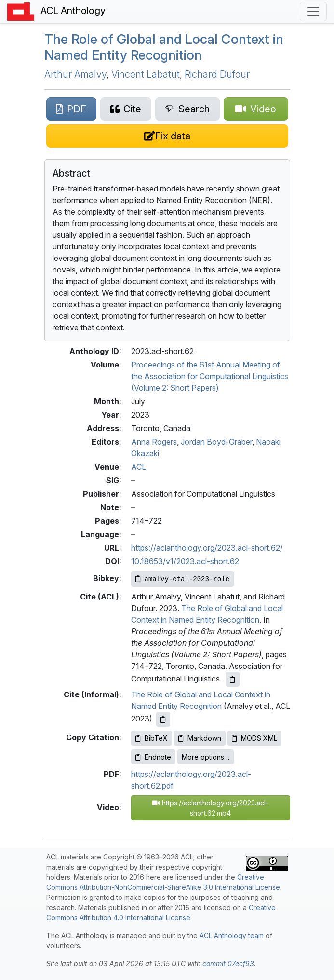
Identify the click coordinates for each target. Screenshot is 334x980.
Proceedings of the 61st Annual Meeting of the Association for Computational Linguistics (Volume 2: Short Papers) (210, 376)
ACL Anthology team (232, 935)
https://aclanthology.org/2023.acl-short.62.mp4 (210, 808)
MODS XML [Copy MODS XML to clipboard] (254, 738)
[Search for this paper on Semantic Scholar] (187, 109)
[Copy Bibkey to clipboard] (182, 579)
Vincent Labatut (146, 74)
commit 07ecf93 (228, 963)
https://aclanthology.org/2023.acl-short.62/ (207, 548)
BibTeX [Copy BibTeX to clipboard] (152, 738)
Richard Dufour (217, 74)
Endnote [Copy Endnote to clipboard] (153, 757)
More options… (206, 757)
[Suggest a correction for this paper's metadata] (167, 136)
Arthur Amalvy (75, 74)
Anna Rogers (154, 442)
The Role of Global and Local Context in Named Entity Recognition (164, 47)
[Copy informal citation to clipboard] (163, 719)
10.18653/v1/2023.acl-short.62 (185, 561)
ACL (139, 467)
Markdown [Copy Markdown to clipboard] (200, 738)
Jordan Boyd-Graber (216, 442)
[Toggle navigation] (313, 12)
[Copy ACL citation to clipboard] (233, 679)
